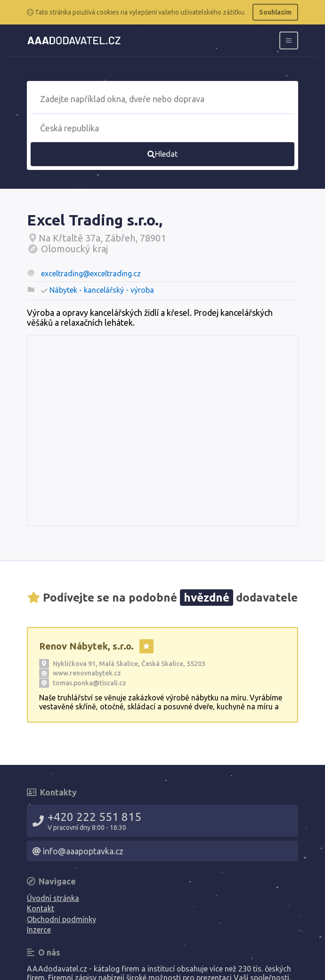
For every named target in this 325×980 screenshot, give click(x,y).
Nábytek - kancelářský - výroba (102, 290)
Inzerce (39, 930)
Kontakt (41, 908)
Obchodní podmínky (61, 919)
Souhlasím (275, 12)
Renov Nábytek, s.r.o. (86, 646)
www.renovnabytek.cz (87, 673)
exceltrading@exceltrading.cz (91, 273)
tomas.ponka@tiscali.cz (89, 683)
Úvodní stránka (53, 898)
